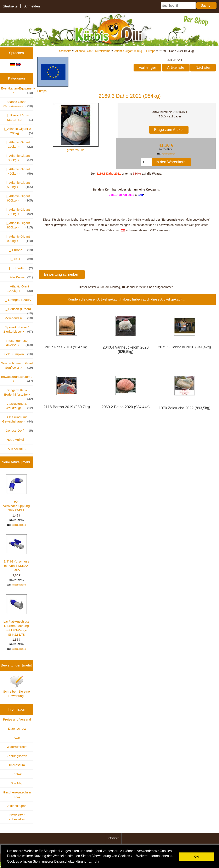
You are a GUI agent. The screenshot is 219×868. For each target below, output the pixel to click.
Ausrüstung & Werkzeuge (19, 406)
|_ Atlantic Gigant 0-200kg (17, 131)
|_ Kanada (19, 268)
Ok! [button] (197, 857)
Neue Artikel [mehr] (16, 462)
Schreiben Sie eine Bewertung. (16, 686)
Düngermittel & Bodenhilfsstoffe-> (18, 394)
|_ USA (20, 259)
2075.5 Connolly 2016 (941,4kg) (184, 347)
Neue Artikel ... (17, 440)
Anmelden (32, 6)
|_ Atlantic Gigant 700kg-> (18, 212)
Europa (151, 51)
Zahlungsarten (17, 756)
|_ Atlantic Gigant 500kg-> (18, 185)
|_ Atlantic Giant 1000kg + (19, 289)
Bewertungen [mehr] (16, 665)
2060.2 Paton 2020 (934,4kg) (126, 407)
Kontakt (17, 774)
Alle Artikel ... (17, 449)
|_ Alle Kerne (18, 277)
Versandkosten (19, 525)
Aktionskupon (17, 806)
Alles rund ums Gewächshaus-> (17, 419)
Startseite (10, 6)
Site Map (17, 783)
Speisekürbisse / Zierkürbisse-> (18, 330)
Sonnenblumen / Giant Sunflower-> (17, 366)
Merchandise (19, 318)
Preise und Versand (17, 719)
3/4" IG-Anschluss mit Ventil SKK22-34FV (16, 553)
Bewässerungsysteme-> (17, 379)
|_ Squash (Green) (18, 310)
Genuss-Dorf (19, 430)
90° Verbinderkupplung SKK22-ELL (16, 493)
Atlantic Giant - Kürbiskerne (93, 51)
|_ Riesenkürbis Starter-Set (19, 118)
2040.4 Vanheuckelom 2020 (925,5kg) (126, 349)
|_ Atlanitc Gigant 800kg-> (18, 225)
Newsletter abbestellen (17, 817)
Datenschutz (17, 729)
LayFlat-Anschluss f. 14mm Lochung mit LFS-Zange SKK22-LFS (16, 615)
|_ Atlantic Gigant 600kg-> (18, 198)
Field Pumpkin (18, 354)
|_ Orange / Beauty (17, 300)
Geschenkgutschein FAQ (17, 794)
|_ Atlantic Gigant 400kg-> (18, 171)
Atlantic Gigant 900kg (128, 51)
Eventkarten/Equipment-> (17, 91)
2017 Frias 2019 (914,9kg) (67, 347)
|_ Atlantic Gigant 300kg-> (18, 158)
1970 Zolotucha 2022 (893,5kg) (184, 408)
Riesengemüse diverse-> (20, 343)
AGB (17, 738)
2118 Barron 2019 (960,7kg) (67, 407)
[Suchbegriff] (178, 5)
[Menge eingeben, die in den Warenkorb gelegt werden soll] (146, 162)
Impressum (17, 765)
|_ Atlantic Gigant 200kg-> (18, 145)
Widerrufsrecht (17, 747)
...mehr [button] (94, 861)
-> (18, 104)
